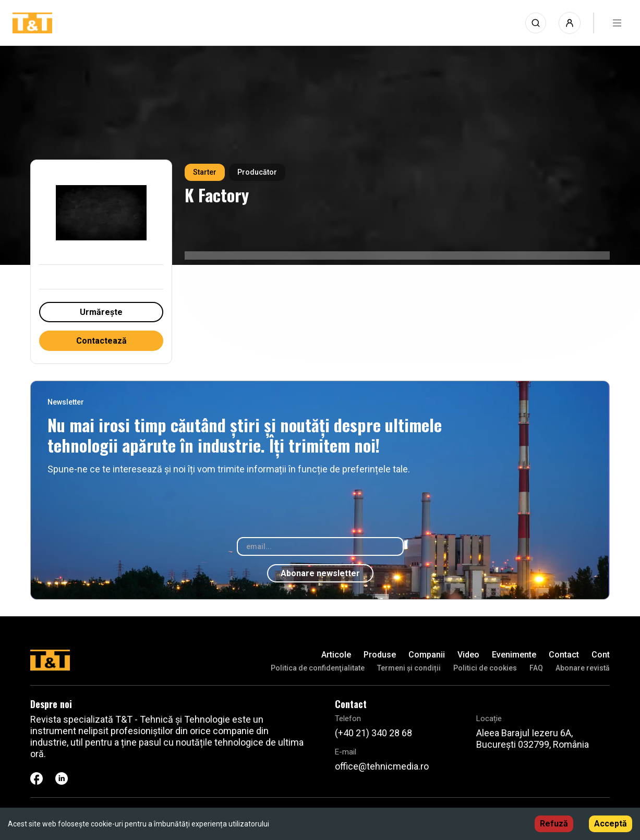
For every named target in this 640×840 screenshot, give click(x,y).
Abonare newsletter (320, 573)
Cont (601, 655)
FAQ (536, 668)
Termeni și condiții (409, 668)
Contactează (101, 341)
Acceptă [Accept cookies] (611, 824)
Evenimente (514, 655)
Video (468, 655)
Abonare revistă (583, 668)
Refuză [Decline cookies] (554, 824)
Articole (336, 655)
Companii (427, 655)
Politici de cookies (485, 668)
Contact (564, 655)
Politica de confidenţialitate (318, 668)
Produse (380, 655)
